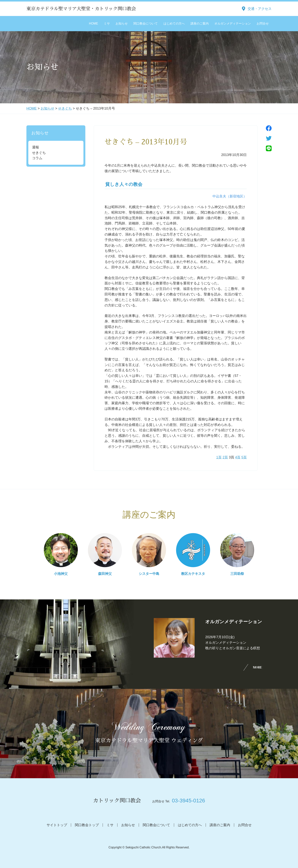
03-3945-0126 (188, 801)
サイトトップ (57, 825)
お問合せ (263, 23)
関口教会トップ (87, 825)
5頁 (244, 457)
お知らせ (122, 23)
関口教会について (146, 23)
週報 (36, 147)
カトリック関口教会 (117, 801)
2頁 (225, 457)
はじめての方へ (174, 23)
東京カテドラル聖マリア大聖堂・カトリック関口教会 (81, 9)
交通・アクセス (260, 9)
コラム (37, 158)
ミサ (107, 23)
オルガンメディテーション (233, 23)
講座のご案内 (200, 23)
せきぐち (65, 108)
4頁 (238, 457)
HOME (94, 23)
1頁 (219, 457)
